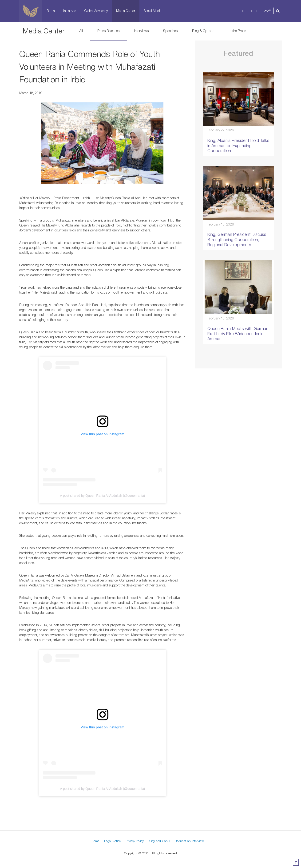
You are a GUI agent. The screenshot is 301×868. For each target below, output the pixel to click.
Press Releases (108, 31)
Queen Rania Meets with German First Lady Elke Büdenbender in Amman (238, 334)
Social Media (153, 11)
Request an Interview (189, 841)
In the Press (237, 31)
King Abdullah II (159, 841)
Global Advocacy (96, 11)
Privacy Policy (135, 841)
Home (95, 841)
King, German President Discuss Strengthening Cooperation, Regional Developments (237, 239)
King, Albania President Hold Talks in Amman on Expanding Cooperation (238, 145)
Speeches (170, 31)
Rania (51, 11)
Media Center (126, 11)
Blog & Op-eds (203, 31)
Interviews (141, 31)
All (81, 31)
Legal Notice (113, 841)
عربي (267, 10)
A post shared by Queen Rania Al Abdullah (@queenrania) (102, 496)
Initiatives (70, 11)
